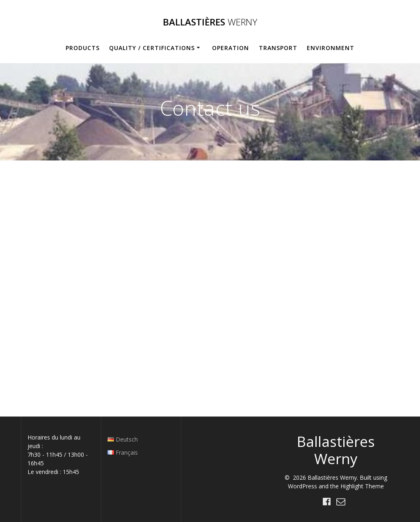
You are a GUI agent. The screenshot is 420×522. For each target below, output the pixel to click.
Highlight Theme (362, 486)
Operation (231, 48)
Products (83, 48)
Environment (331, 48)
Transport (278, 48)
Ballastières (210, 22)
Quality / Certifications (152, 48)
